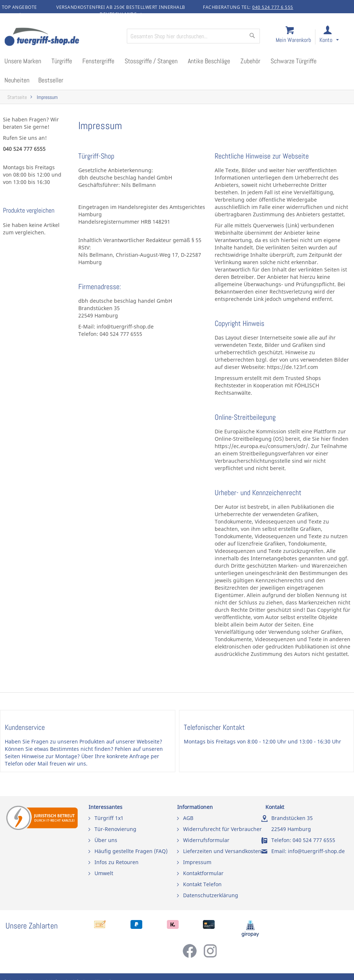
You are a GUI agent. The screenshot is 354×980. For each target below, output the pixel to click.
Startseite (17, 97)
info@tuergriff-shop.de (316, 851)
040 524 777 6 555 (273, 7)
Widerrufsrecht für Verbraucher (222, 829)
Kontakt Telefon (202, 884)
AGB (188, 818)
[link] (335, 37)
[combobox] (193, 36)
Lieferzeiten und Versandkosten (222, 851)
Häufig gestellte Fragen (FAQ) (131, 851)
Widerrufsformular (206, 840)
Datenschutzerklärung (211, 895)
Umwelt (104, 873)
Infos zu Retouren (117, 862)
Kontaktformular (203, 873)
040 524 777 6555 (314, 840)
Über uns (106, 840)
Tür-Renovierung (115, 829)
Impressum (197, 862)
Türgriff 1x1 (109, 818)
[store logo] (62, 38)
